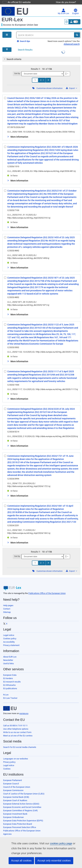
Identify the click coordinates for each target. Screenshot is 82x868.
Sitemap (7, 612)
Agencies (7, 834)
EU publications (10, 688)
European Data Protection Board (18, 824)
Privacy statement (11, 645)
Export (71, 88)
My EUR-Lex (63, 12)
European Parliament (12, 780)
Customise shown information (50, 88)
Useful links (9, 663)
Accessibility (9, 642)
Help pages (8, 605)
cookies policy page (56, 843)
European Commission (13, 790)
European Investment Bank (15, 814)
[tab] (41, 59)
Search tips (24, 41)
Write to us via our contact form (17, 732)
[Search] (77, 35)
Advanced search (72, 44)
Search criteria (12, 59)
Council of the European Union (17, 787)
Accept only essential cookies (54, 861)
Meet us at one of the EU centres (18, 736)
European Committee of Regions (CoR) (20, 810)
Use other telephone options (16, 729)
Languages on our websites (16, 759)
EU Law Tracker (10, 698)
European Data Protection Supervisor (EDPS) (23, 821)
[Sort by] (43, 74)
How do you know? (68, 2)
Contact (7, 609)
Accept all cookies (21, 861)
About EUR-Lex (10, 657)
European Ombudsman (13, 817)
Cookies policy (10, 639)
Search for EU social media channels (20, 747)
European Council (11, 784)
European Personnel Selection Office (20, 827)
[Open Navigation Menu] (7, 35)
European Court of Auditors (15, 800)
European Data (10, 675)
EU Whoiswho (9, 685)
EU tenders (8, 678)
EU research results (12, 682)
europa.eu (24, 713)
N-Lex (6, 695)
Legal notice (9, 635)
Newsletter (8, 660)
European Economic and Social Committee (22, 807)
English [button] (76, 12)
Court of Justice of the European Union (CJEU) (24, 794)
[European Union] (10, 708)
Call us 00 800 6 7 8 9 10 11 (15, 726)
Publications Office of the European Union (47, 593)
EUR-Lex (12, 20)
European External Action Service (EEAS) (21, 804)
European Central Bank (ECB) (16, 797)
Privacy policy (9, 762)
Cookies (7, 769)
